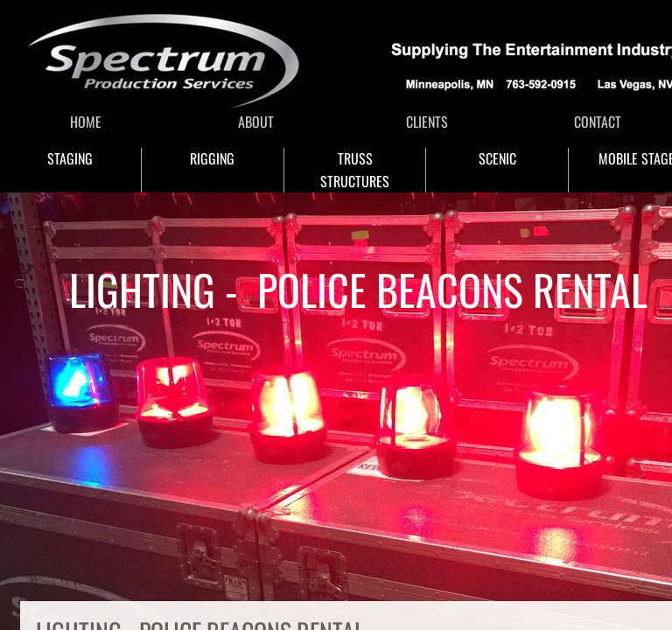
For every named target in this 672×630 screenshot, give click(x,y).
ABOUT (256, 122)
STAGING (70, 158)
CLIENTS (427, 122)
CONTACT (598, 122)
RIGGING (212, 158)
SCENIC (497, 158)
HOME (86, 122)
